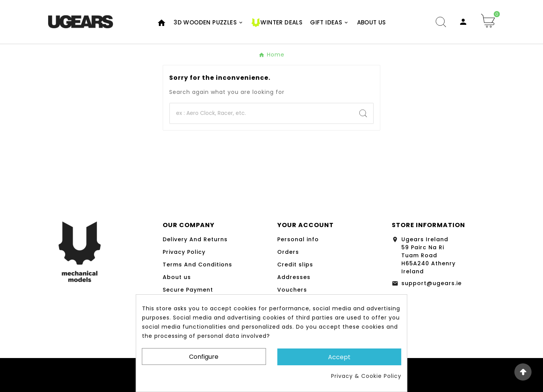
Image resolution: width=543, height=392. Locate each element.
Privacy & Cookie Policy (366, 376)
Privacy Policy (184, 252)
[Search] (262, 113)
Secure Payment (188, 290)
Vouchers (292, 290)
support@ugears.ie (431, 283)
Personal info (298, 239)
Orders (288, 252)
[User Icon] (463, 22)
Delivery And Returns (195, 239)
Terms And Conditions (197, 265)
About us (177, 277)
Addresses (294, 277)
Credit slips (295, 265)
